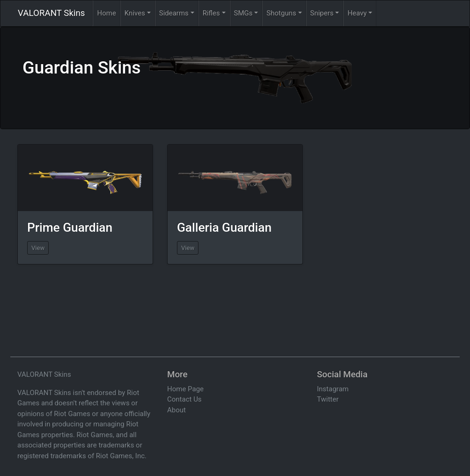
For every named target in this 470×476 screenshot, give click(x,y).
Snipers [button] (322, 13)
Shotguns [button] (281, 13)
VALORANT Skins (51, 13)
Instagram (333, 389)
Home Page (185, 389)
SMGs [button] (243, 13)
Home (106, 13)
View (38, 248)
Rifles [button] (211, 13)
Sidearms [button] (174, 13)
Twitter (328, 399)
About (176, 410)
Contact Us (184, 399)
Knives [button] (135, 13)
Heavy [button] (357, 13)
